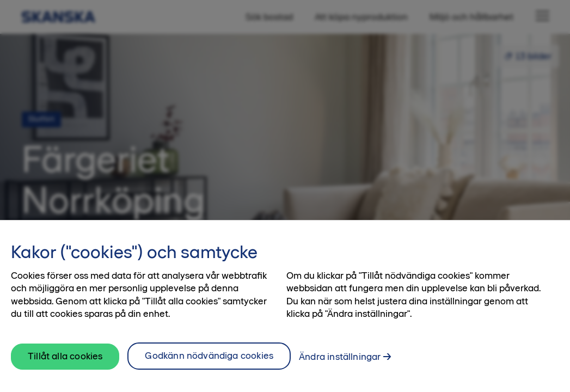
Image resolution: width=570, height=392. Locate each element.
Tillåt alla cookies (65, 363)
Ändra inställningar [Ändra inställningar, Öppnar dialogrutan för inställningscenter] (340, 364)
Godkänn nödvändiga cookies (209, 363)
